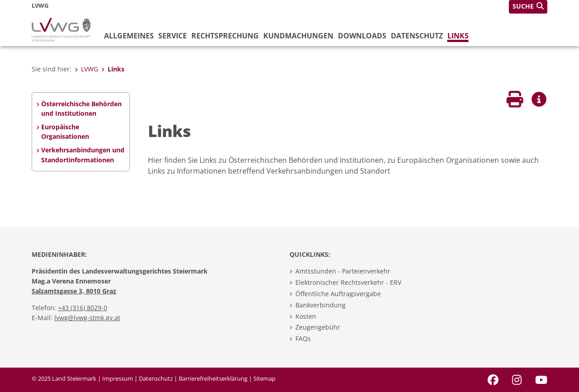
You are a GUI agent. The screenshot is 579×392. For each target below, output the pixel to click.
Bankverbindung (320, 305)
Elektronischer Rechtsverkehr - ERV (348, 282)
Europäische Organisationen (65, 132)
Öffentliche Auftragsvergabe (338, 294)
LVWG (86, 69)
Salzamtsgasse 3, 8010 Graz (74, 291)
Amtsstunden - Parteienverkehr (343, 271)
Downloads (362, 36)
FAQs (303, 338)
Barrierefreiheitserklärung (213, 378)
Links (458, 36)
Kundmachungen (298, 36)
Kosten (306, 316)
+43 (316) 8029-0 (83, 308)
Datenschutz (417, 36)
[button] (528, 7)
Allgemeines (129, 36)
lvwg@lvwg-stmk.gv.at (87, 318)
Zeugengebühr (318, 327)
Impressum (118, 378)
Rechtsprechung (225, 36)
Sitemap (264, 378)
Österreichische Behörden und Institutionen (81, 109)
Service (173, 36)
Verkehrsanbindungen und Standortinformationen (83, 155)
